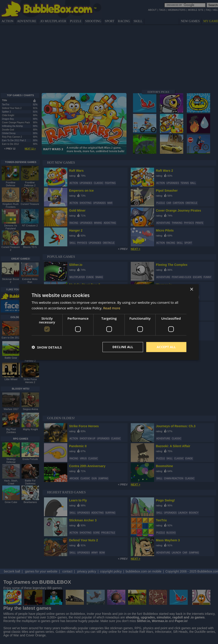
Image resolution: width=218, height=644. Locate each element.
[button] (47, 347)
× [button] (191, 289)
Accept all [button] (166, 347)
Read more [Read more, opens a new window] (112, 308)
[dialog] (109, 322)
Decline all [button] (123, 347)
